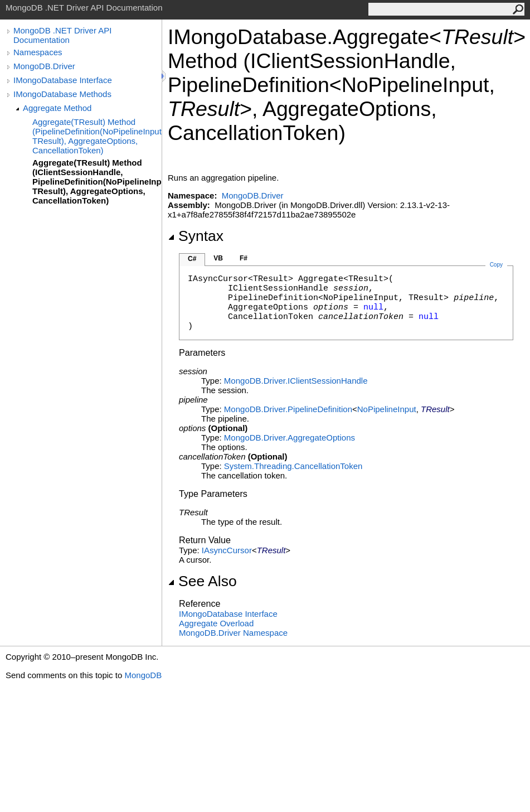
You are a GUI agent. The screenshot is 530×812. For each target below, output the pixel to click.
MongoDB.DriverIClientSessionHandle (296, 381)
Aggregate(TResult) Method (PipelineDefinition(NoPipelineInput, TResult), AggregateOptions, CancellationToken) (97, 136)
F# (244, 258)
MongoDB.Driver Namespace (233, 633)
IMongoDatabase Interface (63, 80)
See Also (202, 581)
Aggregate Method (57, 108)
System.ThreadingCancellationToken (293, 466)
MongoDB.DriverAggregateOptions (290, 438)
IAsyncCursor (227, 550)
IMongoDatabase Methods (62, 94)
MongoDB (143, 675)
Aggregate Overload (216, 623)
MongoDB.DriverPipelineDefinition (288, 409)
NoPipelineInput (387, 409)
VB (218, 258)
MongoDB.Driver (44, 66)
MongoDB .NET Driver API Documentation (62, 35)
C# (192, 259)
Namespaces (38, 52)
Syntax (196, 236)
